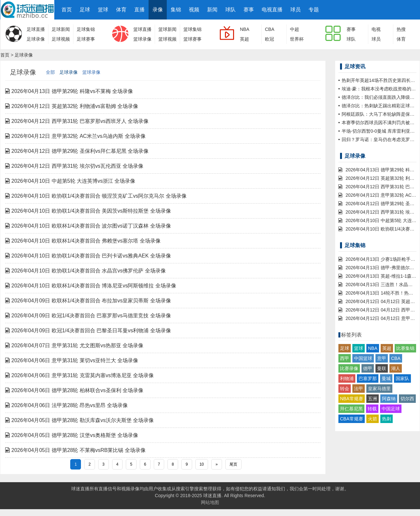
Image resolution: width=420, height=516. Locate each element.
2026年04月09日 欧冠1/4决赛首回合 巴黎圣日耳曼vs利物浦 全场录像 (88, 331)
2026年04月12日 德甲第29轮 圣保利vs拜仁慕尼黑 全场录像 (77, 151)
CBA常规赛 (352, 419)
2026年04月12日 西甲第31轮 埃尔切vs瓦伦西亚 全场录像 (74, 166)
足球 (85, 10)
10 (202, 464)
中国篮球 (363, 358)
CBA (270, 29)
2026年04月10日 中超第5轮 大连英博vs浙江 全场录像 (70, 181)
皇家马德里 (379, 389)
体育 (121, 10)
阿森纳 (389, 399)
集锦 (176, 10)
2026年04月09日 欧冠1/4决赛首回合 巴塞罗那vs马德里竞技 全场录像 (88, 316)
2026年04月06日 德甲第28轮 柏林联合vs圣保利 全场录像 (74, 390)
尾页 (233, 464)
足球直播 (36, 29)
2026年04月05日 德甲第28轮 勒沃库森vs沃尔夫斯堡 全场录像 (79, 420)
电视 (376, 29)
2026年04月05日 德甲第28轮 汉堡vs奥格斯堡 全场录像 (72, 435)
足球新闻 (61, 29)
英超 (244, 39)
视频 (194, 10)
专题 (314, 10)
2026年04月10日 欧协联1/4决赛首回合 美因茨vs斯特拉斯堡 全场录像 (88, 211)
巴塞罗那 (368, 378)
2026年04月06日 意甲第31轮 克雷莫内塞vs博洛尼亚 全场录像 (79, 375)
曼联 (382, 368)
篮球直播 (142, 29)
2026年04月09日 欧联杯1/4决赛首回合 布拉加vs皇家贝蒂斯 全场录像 (88, 301)
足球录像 (36, 39)
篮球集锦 (192, 29)
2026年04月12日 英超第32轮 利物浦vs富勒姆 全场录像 (72, 106)
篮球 (103, 10)
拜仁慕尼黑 (351, 409)
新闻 (212, 10)
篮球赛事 (192, 39)
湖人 (396, 368)
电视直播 (272, 10)
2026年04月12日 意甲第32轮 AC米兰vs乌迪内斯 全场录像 (75, 136)
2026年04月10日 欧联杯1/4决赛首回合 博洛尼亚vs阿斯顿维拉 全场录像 (91, 286)
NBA (245, 29)
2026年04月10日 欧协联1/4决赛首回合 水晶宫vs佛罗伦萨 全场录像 (85, 271)
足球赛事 (86, 39)
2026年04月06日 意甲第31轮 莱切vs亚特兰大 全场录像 (72, 360)
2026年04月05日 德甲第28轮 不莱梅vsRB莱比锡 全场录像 (75, 450)
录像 (158, 10)
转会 (345, 389)
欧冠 (269, 39)
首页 (67, 10)
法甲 (359, 389)
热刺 (387, 419)
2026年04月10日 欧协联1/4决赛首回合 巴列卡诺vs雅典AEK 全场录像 (88, 256)
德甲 (368, 368)
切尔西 (407, 399)
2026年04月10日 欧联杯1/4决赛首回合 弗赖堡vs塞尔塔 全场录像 (83, 241)
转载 (372, 409)
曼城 (386, 378)
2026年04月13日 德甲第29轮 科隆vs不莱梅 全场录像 (69, 91)
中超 (295, 29)
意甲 (382, 358)
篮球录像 (142, 39)
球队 (230, 10)
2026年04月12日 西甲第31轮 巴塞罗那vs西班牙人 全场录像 (77, 121)
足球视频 (61, 39)
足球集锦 (86, 29)
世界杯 (297, 39)
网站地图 (210, 502)
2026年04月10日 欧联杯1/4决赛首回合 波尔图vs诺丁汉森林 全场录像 (88, 226)
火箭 (373, 419)
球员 (295, 10)
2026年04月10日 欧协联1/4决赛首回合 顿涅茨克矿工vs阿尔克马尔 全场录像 (96, 196)
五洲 (373, 399)
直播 (139, 10)
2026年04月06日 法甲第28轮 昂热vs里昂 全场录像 (66, 405)
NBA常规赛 (352, 399)
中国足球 (391, 409)
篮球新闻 (167, 29)
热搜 (401, 29)
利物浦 (347, 378)
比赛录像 (349, 368)
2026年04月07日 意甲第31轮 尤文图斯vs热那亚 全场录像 (74, 345)
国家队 (402, 378)
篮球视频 (167, 39)
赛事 (249, 10)
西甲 (345, 358)
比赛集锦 (405, 348)
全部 (50, 72)
